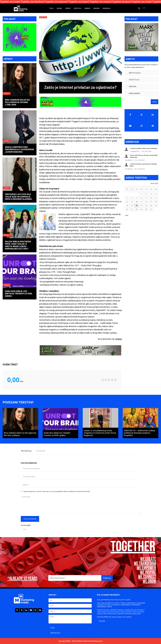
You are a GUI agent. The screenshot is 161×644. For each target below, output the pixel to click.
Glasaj (155, 102)
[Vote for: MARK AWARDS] (141, 94)
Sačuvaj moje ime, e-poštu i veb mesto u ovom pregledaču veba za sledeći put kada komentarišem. (57, 491)
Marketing (43, 17)
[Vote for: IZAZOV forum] (141, 80)
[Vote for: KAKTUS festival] (141, 73)
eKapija (119, 339)
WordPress (26, 451)
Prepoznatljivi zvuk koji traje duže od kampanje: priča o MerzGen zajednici (18, 197)
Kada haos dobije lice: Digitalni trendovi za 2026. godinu (19, 294)
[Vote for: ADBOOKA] (141, 87)
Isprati (7, 93)
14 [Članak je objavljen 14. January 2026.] (137, 202)
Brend (6, 188)
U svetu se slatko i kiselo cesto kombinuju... (144, 149)
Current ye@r (26, 525)
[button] (139, 8)
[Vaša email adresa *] (75, 578)
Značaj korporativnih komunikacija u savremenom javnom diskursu (19, 150)
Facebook (41, 451)
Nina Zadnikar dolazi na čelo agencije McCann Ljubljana (17, 102)
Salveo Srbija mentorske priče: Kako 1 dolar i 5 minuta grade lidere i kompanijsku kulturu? (18, 245)
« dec (126, 216)
